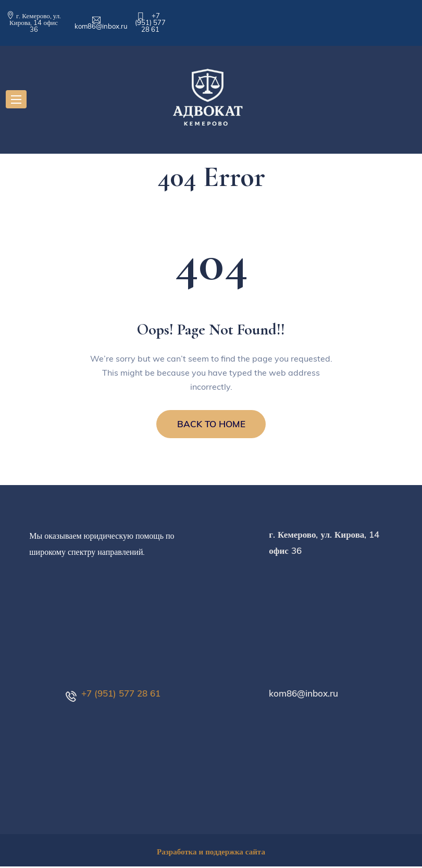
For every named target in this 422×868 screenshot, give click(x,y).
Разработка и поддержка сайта (211, 853)
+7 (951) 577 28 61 (150, 22)
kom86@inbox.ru (101, 26)
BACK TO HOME (211, 425)
